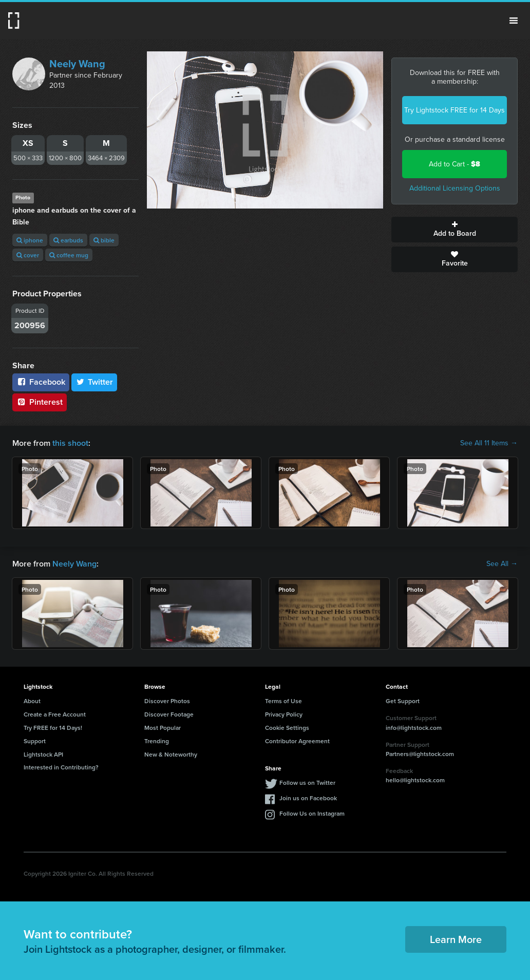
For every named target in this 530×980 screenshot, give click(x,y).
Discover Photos (167, 701)
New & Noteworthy (171, 754)
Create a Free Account (55, 714)
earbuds (68, 240)
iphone (30, 240)
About (32, 701)
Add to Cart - (455, 164)
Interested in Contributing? (61, 767)
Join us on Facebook (308, 798)
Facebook (41, 382)
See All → (502, 564)
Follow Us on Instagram (312, 813)
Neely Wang (77, 64)
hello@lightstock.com (415, 780)
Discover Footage (169, 714)
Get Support (403, 701)
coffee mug (69, 255)
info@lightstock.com (414, 728)
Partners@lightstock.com (420, 754)
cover (28, 255)
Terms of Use (283, 701)
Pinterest (40, 402)
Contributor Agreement (297, 741)
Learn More (456, 939)
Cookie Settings (287, 728)
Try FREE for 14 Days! (53, 728)
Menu (514, 21)
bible (104, 240)
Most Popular (163, 728)
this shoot (70, 443)
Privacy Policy (284, 714)
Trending (157, 741)
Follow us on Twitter (307, 783)
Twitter (94, 382)
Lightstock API (43, 754)
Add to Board (455, 230)
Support (35, 741)
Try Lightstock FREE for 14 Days (455, 110)
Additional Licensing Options (455, 188)
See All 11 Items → (489, 443)
